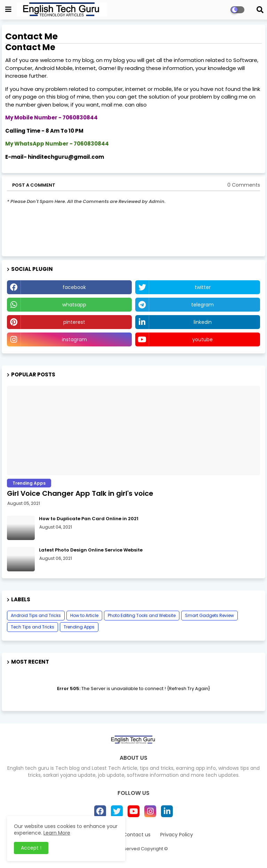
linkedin (203, 322)
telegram (203, 305)
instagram (74, 339)
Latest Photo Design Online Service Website (91, 550)
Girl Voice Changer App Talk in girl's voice (80, 493)
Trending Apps (79, 627)
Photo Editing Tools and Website (142, 615)
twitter (203, 287)
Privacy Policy (177, 835)
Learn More (57, 833)
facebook (74, 287)
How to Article (84, 615)
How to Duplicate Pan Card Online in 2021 (89, 519)
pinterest (74, 322)
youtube (203, 339)
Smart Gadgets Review (209, 615)
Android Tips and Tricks (36, 615)
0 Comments (244, 185)
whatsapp (74, 305)
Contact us (137, 835)
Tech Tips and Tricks (33, 627)
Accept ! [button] (31, 848)
